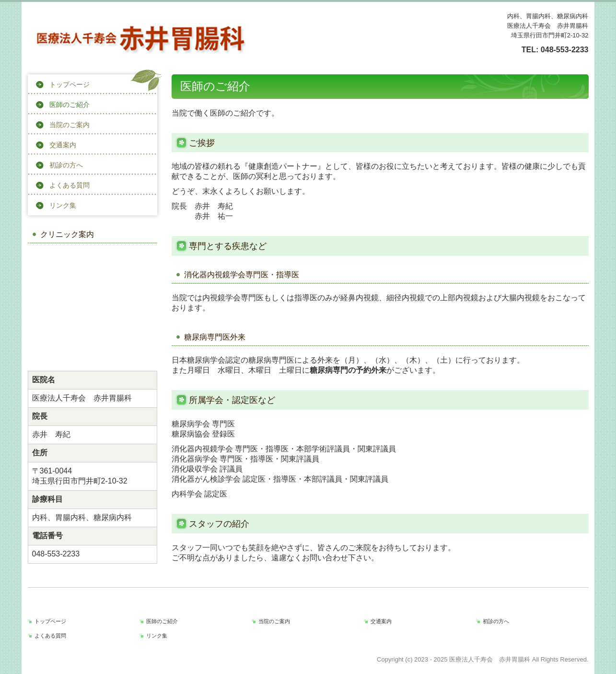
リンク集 (63, 205)
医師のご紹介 (70, 105)
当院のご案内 (70, 125)
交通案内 (63, 145)
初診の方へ (66, 165)
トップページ (70, 84)
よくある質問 (70, 185)
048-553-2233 (565, 50)
